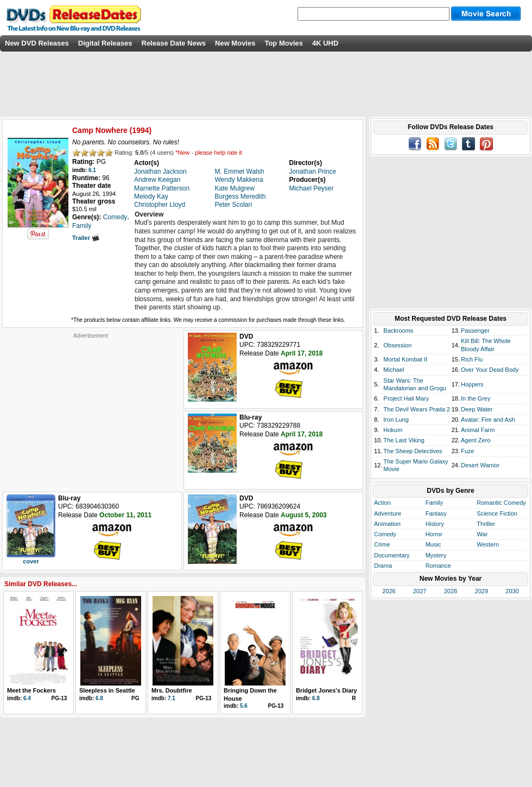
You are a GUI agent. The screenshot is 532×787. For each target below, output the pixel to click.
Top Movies (284, 43)
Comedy (385, 534)
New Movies (235, 43)
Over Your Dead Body (490, 370)
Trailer (86, 238)
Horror (434, 534)
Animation (387, 524)
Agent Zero (476, 440)
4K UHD (325, 43)
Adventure (388, 513)
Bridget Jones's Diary (327, 690)
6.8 (99, 698)
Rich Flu (472, 359)
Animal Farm (478, 430)
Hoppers (472, 384)
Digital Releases (105, 43)
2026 (389, 591)
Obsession (397, 345)
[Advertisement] (91, 407)
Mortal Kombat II (405, 359)
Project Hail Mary (406, 398)
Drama (383, 566)
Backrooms (398, 331)
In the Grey (476, 398)
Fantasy (436, 513)
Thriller (486, 524)
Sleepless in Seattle (107, 690)
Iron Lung (396, 420)
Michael (394, 370)
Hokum (393, 430)
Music (433, 544)
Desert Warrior (480, 465)
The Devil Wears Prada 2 (417, 409)
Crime (382, 544)
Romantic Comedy (501, 503)
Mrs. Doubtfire (172, 690)
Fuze (467, 451)
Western (488, 544)
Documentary (392, 555)
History (435, 524)
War (482, 534)
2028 (451, 591)
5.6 (244, 706)
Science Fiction (497, 513)
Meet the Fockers (31, 690)
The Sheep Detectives (413, 451)
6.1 (92, 170)
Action (382, 503)
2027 (420, 591)
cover (31, 561)
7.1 (172, 698)
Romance (438, 566)
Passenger (475, 331)
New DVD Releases (37, 43)
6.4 (27, 698)
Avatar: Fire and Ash (488, 420)
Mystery (436, 555)
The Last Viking (404, 440)
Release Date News (174, 43)
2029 (482, 591)
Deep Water (477, 409)
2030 (512, 591)
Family (434, 503)
